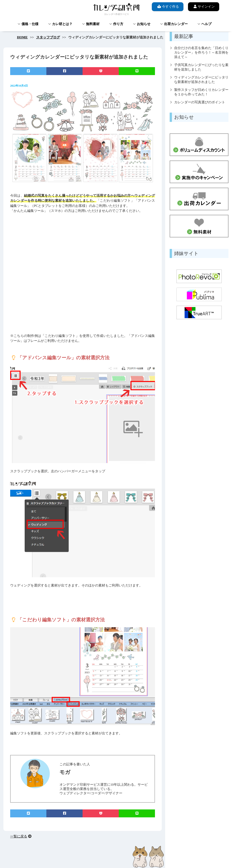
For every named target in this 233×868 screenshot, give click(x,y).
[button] (50, 277)
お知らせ (144, 24)
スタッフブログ (48, 37)
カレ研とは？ (62, 24)
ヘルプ (206, 24)
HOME (22, 37)
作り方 (118, 24)
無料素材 (93, 24)
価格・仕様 (30, 24)
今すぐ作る (168, 6)
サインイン (204, 6)
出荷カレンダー (176, 24)
